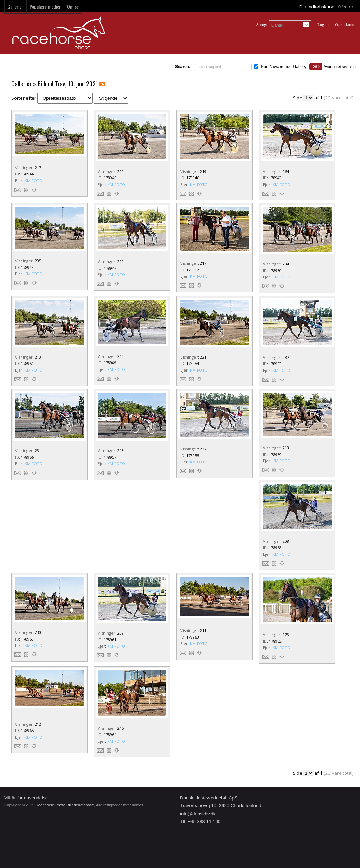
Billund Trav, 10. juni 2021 (68, 84)
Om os (73, 7)
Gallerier (15, 7)
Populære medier (45, 7)
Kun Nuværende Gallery (284, 67)
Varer (346, 7)
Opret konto (345, 25)
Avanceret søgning (340, 67)
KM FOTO (34, 181)
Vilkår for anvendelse (26, 798)
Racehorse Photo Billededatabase (65, 805)
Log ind (324, 25)
